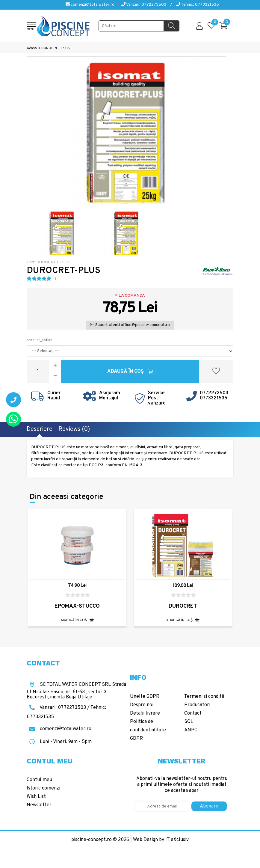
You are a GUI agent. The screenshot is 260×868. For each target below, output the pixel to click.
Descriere (40, 429)
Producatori (197, 705)
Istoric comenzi (43, 788)
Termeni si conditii (204, 697)
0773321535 (214, 398)
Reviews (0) (74, 429)
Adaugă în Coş (130, 372)
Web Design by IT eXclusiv (161, 840)
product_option (40, 340)
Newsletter (39, 805)
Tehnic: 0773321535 (198, 5)
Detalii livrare (145, 713)
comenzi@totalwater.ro (90, 5)
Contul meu (39, 780)
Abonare (209, 806)
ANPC (191, 730)
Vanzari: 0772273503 (144, 5)
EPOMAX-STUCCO (77, 606)
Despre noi (142, 705)
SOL (189, 722)
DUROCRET (183, 606)
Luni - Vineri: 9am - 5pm (59, 742)
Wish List (36, 797)
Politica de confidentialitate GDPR (148, 730)
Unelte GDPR (145, 697)
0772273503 (214, 393)
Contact (193, 713)
